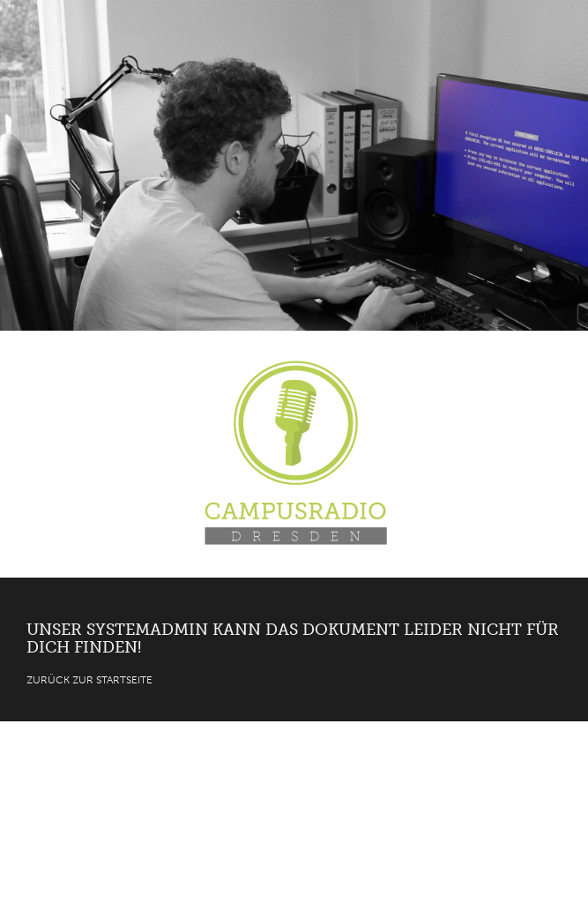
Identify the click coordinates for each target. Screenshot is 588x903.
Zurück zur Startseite (89, 680)
